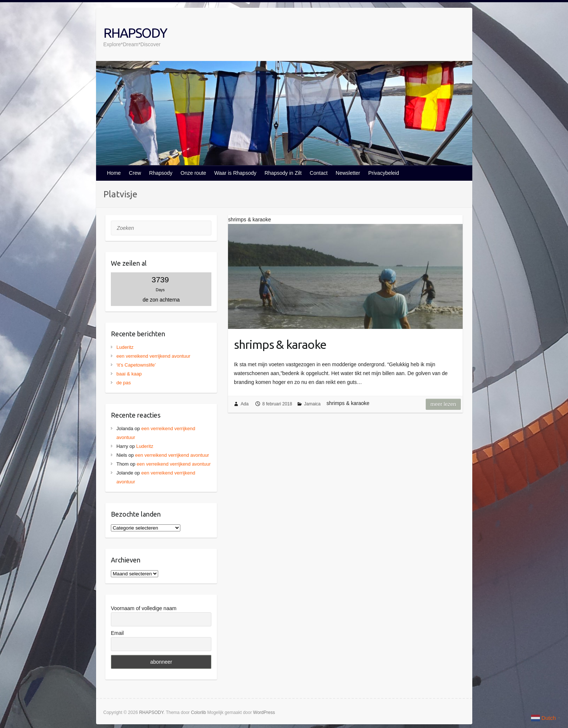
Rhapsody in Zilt (283, 173)
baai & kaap (129, 374)
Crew (135, 173)
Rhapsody (161, 173)
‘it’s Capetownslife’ (136, 365)
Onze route (193, 173)
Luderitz (125, 347)
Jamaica (312, 404)
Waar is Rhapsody (235, 173)
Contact (319, 173)
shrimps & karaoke (280, 344)
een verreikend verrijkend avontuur (153, 356)
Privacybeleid (383, 173)
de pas (124, 383)
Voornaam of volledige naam (144, 608)
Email (117, 633)
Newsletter (348, 173)
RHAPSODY (135, 33)
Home (114, 173)
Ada (244, 404)
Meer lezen (443, 404)
